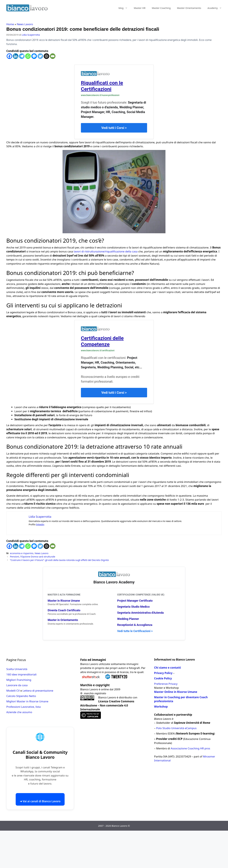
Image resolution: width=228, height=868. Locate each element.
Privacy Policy (163, 673)
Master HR (140, 8)
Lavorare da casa (17, 685)
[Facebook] (9, 56)
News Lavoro (25, 24)
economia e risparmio (22, 553)
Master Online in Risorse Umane (176, 692)
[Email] (53, 56)
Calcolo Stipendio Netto (21, 696)
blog (125, 8)
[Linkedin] (16, 56)
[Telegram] (22, 56)
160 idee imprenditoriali (21, 674)
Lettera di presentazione (38, 691)
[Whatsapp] (28, 56)
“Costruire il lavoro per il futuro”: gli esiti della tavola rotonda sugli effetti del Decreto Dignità (59, 560)
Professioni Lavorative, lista (24, 707)
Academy (216, 8)
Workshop (161, 707)
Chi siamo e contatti (167, 668)
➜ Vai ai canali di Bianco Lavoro (40, 801)
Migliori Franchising (19, 680)
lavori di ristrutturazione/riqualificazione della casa (106, 251)
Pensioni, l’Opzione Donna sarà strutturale (33, 557)
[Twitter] (40, 56)
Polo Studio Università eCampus (176, 728)
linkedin (40, 524)
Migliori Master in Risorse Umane (27, 701)
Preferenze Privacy (166, 684)
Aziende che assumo (19, 712)
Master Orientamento (189, 8)
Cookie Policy (163, 678)
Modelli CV (13, 691)
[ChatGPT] (46, 56)
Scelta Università (17, 669)
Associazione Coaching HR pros (190, 748)
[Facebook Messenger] (34, 56)
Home (10, 24)
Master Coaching (161, 8)
